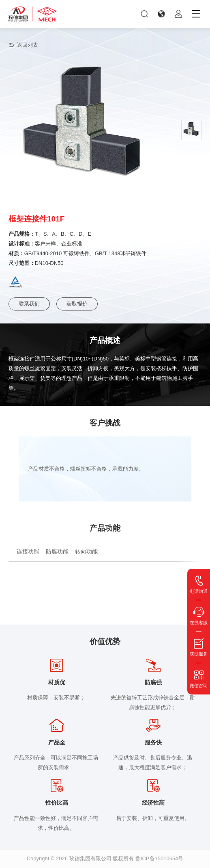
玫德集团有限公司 (90, 858)
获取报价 (77, 304)
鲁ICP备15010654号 (160, 858)
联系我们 (29, 304)
